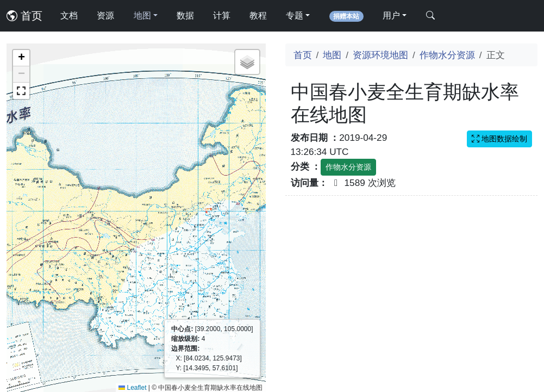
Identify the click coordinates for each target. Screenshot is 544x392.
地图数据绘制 (499, 139)
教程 (258, 15)
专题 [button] (295, 15)
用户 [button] (391, 15)
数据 (185, 15)
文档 (69, 15)
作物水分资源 (447, 55)
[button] (21, 58)
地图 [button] (142, 15)
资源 (105, 15)
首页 (24, 16)
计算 (222, 15)
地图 (332, 55)
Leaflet (132, 388)
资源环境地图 (380, 55)
